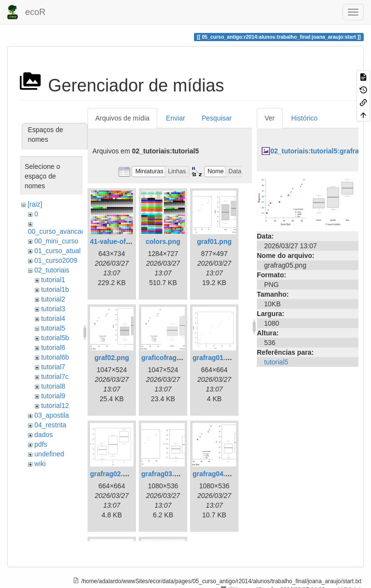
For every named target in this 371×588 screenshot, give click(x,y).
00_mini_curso (56, 241)
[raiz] (35, 204)
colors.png (163, 241)
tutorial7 (53, 367)
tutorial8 (53, 386)
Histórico (304, 118)
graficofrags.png (168, 358)
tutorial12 (55, 406)
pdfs (41, 444)
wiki (40, 464)
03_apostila (52, 415)
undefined (49, 454)
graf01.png (214, 241)
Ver (270, 118)
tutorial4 (53, 318)
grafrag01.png (215, 358)
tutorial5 (53, 328)
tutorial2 (53, 299)
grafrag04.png (215, 474)
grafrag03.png (164, 474)
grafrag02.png (112, 474)
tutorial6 (53, 347)
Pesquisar (217, 118)
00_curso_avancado (59, 231)
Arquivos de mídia (122, 118)
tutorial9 (53, 396)
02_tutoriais (52, 270)
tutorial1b (55, 289)
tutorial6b (55, 357)
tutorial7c (55, 377)
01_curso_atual (58, 251)
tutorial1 (53, 280)
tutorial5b (55, 338)
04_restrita (50, 425)
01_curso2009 (56, 260)
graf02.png (112, 358)
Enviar (176, 118)
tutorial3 (53, 309)
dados (44, 435)
